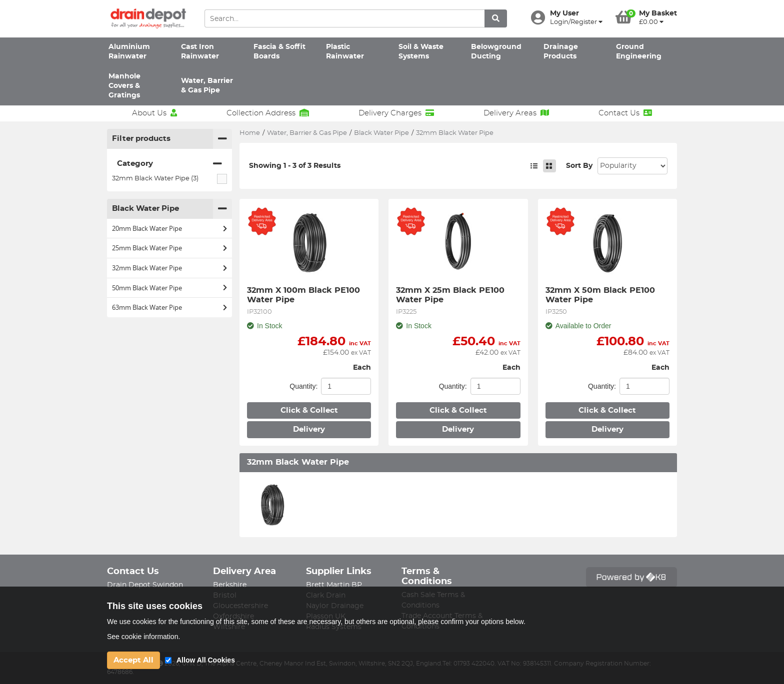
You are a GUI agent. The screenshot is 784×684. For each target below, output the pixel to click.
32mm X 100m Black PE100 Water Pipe (305, 295)
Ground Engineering (639, 52)
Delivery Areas (516, 113)
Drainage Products (561, 52)
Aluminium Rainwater (129, 52)
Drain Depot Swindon (145, 585)
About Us (154, 113)
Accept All (133, 660)
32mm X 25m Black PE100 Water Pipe (451, 295)
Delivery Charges (396, 113)
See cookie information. (143, 637)
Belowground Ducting (496, 52)
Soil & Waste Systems (421, 52)
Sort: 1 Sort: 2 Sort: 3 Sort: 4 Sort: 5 (632, 166)
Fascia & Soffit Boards (279, 52)
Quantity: (303, 386)
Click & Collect (309, 410)
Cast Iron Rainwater (200, 52)
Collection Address (268, 113)
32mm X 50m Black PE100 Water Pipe (601, 295)
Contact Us (625, 113)
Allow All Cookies (206, 660)
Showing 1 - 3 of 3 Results (295, 166)
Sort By (579, 166)
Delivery (309, 429)
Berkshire (230, 585)
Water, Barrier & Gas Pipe (207, 86)
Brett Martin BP (334, 585)
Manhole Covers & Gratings (124, 86)
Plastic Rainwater (345, 52)
